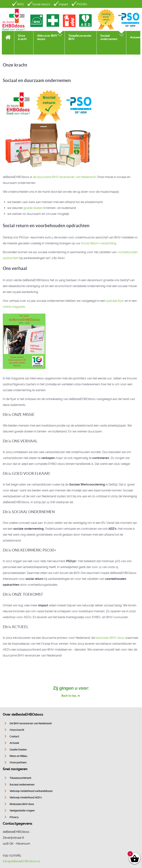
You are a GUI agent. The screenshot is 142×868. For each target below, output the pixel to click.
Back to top (71, 696)
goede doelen (33, 208)
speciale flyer (115, 301)
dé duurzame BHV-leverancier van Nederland (64, 177)
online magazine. (14, 307)
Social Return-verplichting (99, 243)
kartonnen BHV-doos (110, 638)
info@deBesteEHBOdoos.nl (21, 861)
